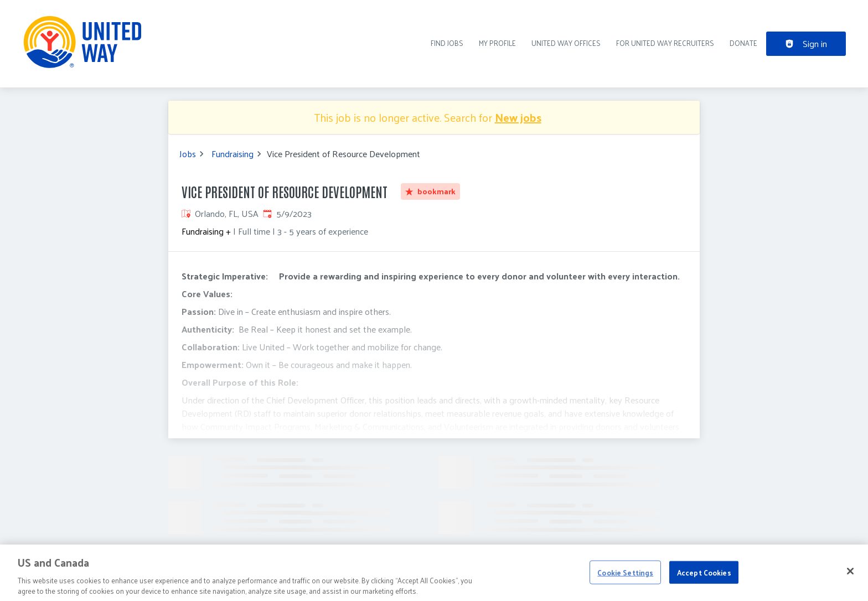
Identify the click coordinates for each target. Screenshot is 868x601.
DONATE (743, 43)
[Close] (850, 580)
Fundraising (232, 154)
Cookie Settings (625, 581)
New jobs (518, 117)
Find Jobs (447, 43)
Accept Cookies (704, 581)
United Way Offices (566, 43)
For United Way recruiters (665, 43)
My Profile (497, 43)
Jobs (188, 154)
